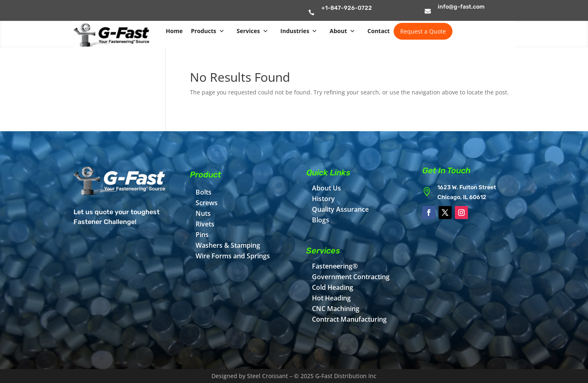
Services (253, 31)
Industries (299, 31)
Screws (207, 203)
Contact (379, 31)
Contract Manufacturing (349, 319)
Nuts (203, 213)
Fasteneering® (335, 266)
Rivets (205, 224)
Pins (202, 235)
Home (174, 31)
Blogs (321, 220)
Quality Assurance (340, 209)
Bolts (204, 192)
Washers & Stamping (228, 245)
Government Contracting (351, 277)
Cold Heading (333, 287)
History (323, 199)
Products (207, 31)
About (342, 31)
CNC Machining (336, 309)
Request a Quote (423, 31)
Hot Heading (331, 298)
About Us (326, 188)
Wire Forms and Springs (233, 256)
